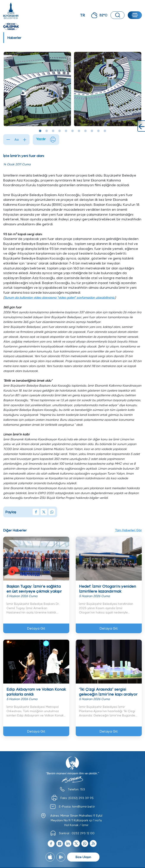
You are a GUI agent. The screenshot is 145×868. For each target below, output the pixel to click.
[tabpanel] (37, 89)
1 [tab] (40, 131)
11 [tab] (105, 131)
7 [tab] (79, 131)
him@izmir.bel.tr (84, 806)
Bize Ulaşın (83, 857)
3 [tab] (53, 131)
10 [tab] (98, 131)
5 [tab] (66, 131)
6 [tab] (72, 131)
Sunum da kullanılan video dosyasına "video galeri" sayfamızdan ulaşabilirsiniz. (60, 297)
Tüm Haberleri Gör (128, 530)
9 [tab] (92, 131)
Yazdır (46, 140)
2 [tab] (47, 131)
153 (83, 789)
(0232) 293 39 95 (81, 798)
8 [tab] (85, 131)
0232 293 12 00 (83, 833)
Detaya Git (36, 628)
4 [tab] (60, 131)
